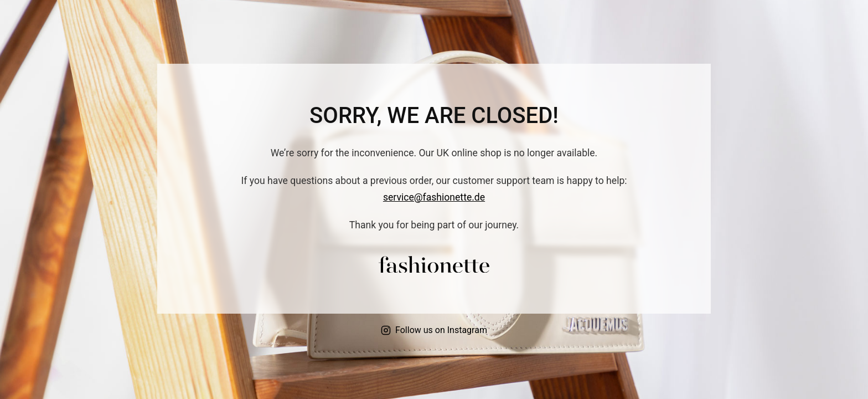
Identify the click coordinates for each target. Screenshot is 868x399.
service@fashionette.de (434, 197)
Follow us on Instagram (434, 330)
